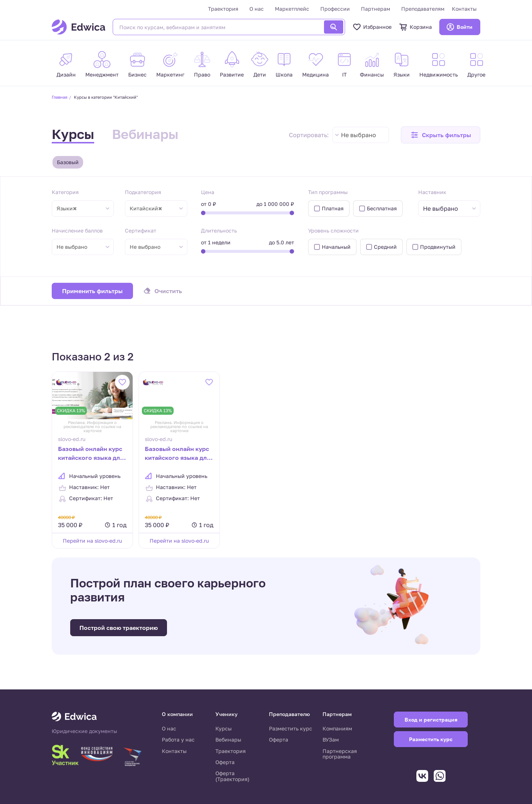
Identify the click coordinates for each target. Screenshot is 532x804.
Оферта (225, 762)
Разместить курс (291, 728)
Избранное (372, 27)
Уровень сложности (333, 230)
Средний (385, 247)
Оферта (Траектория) (232, 776)
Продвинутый (438, 247)
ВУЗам (331, 739)
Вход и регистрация (431, 720)
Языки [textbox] (67, 208)
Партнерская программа (340, 754)
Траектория (223, 9)
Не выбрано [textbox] (359, 135)
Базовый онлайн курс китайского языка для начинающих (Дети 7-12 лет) (91, 454)
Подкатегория (143, 192)
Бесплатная (382, 208)
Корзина (415, 27)
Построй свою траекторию (119, 628)
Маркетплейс (292, 9)
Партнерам (376, 9)
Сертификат (141, 230)
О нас (257, 9)
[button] (441, 135)
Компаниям (337, 728)
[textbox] (444, 209)
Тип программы (328, 192)
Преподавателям (423, 9)
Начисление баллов (77, 230)
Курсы (73, 134)
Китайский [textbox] (146, 208)
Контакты (464, 9)
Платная (333, 208)
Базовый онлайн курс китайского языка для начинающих (178, 454)
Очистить (168, 291)
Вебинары (145, 134)
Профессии (335, 9)
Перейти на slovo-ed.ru (92, 541)
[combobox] (361, 135)
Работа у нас (178, 739)
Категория (65, 192)
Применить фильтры (92, 291)
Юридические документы (84, 731)
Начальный (336, 247)
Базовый (68, 162)
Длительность (219, 230)
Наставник (432, 192)
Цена (208, 192)
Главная (59, 97)
